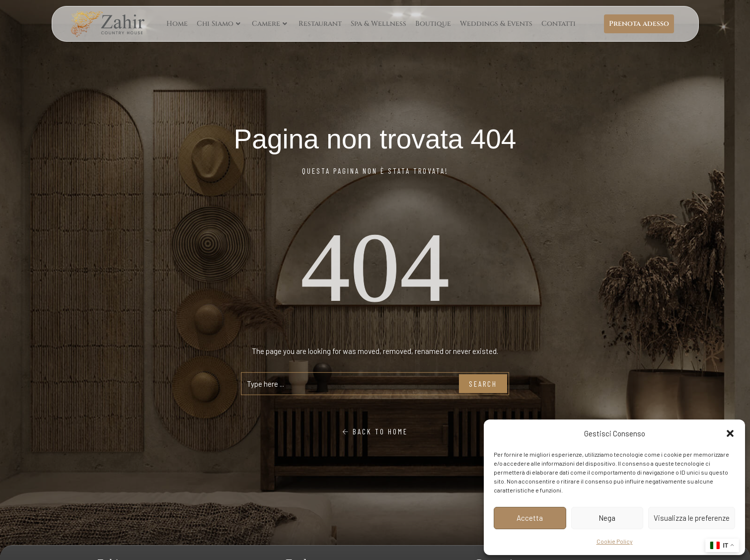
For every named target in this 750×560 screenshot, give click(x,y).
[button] (730, 433)
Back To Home (375, 431)
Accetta (530, 518)
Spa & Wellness (378, 24)
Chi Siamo (219, 24)
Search (483, 384)
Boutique (433, 24)
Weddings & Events (496, 24)
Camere (269, 24)
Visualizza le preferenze (692, 518)
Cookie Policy (615, 541)
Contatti (559, 24)
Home (177, 24)
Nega (607, 518)
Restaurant (320, 24)
